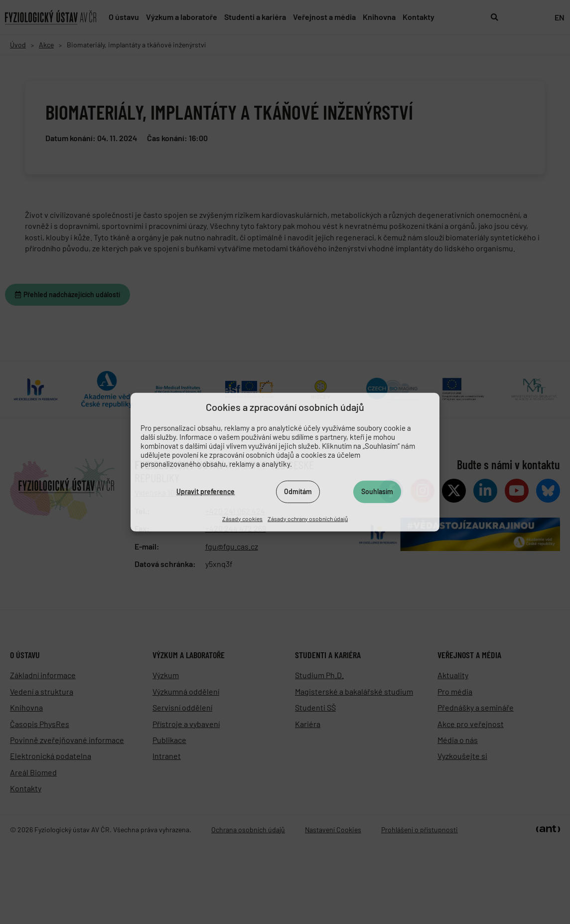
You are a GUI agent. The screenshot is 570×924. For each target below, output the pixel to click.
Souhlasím (377, 491)
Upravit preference (206, 491)
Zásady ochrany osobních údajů (308, 518)
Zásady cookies (242, 518)
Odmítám (298, 491)
